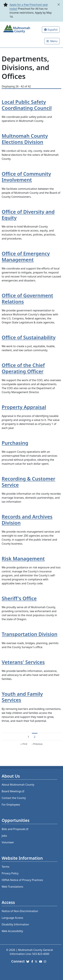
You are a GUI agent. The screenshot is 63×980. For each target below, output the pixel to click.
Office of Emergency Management (26, 257)
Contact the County (14, 798)
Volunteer (8, 842)
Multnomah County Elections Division (25, 139)
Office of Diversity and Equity (28, 215)
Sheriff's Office (19, 598)
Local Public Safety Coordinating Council (27, 105)
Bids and (15, 829)
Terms (6, 867)
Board (13, 791)
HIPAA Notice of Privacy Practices (22, 880)
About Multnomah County (18, 785)
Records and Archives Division (27, 520)
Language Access (12, 918)
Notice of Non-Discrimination (20, 911)
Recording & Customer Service (28, 482)
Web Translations (12, 887)
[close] (59, 4)
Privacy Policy (10, 873)
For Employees (11, 805)
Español (53, 30)
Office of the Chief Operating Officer (23, 368)
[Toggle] (52, 41)
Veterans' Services (23, 662)
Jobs (4, 836)
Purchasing (15, 443)
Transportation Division (30, 634)
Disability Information (15, 924)
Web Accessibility (12, 931)
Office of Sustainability (29, 337)
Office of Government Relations (27, 299)
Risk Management (23, 559)
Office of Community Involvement (26, 177)
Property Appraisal (24, 407)
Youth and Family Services (22, 697)
